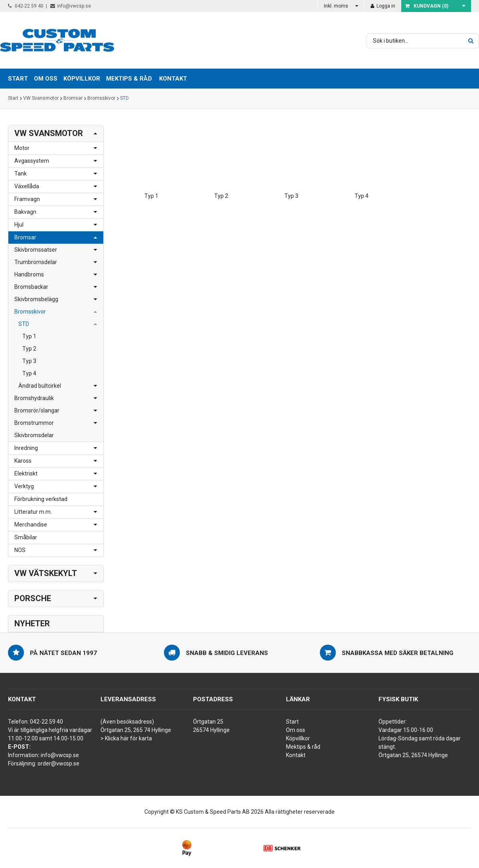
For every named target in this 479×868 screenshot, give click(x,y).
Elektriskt (26, 473)
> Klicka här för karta (126, 738)
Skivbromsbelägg (36, 299)
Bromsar (73, 99)
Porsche (33, 598)
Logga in (383, 6)
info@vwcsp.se (71, 6)
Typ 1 (29, 336)
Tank (21, 174)
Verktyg (24, 486)
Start (13, 99)
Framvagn (27, 199)
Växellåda (27, 186)
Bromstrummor (34, 423)
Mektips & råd (303, 747)
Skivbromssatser (36, 250)
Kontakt (173, 79)
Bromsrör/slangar (37, 410)
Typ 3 (29, 361)
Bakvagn (25, 212)
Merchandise (31, 525)
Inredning (26, 448)
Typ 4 (29, 373)
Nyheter (32, 623)
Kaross (23, 461)
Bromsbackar (31, 287)
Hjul (19, 225)
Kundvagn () (427, 6)
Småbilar (26, 537)
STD (124, 99)
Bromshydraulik (34, 398)
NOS (20, 550)
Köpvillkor (298, 738)
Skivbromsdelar (34, 435)
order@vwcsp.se (58, 763)
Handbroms (29, 274)
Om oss (296, 730)
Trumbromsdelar (36, 262)
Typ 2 (29, 349)
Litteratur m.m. (33, 512)
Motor (22, 148)
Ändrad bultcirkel (40, 386)
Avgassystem (32, 161)
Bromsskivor (101, 99)
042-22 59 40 (26, 6)
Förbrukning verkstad (41, 499)
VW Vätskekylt (46, 573)
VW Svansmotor (41, 99)
